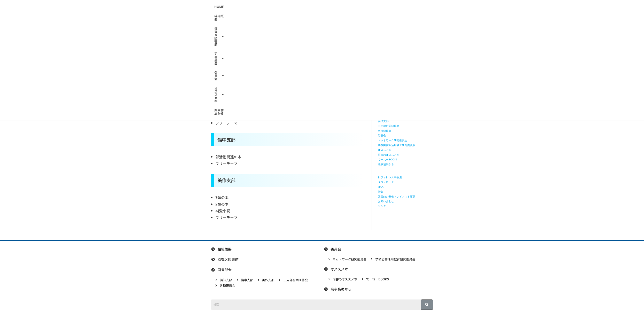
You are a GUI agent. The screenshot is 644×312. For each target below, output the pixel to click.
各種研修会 (385, 131)
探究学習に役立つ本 (390, 102)
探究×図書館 (293, 7)
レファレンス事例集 (390, 177)
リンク (382, 206)
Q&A (381, 187)
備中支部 (383, 116)
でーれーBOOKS (388, 159)
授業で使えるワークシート (394, 87)
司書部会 (319, 7)
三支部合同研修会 (389, 126)
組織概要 (270, 7)
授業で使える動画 (389, 92)
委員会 (339, 7)
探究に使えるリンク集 (391, 97)
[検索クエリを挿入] (406, 58)
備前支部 (383, 111)
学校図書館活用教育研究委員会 (397, 145)
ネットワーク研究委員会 (393, 140)
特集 (381, 192)
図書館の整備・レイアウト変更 (397, 197)
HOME (253, 7)
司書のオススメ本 (258, 74)
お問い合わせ (386, 201)
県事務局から (387, 7)
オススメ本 (362, 7)
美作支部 (383, 121)
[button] (293, 7)
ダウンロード (386, 182)
